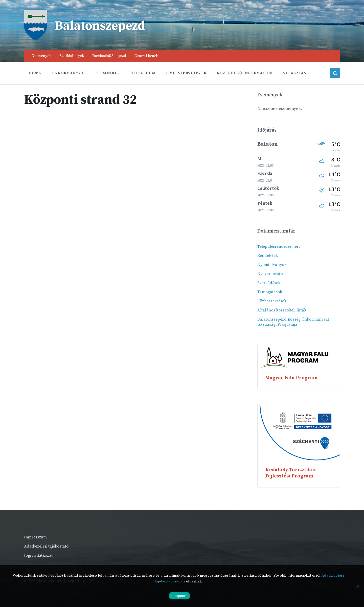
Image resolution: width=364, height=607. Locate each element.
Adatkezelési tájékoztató (46, 546)
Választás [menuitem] (294, 73)
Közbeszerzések (272, 301)
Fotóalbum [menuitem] (142, 73)
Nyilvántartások (272, 274)
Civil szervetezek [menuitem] (186, 73)
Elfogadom (179, 596)
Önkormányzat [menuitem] (69, 73)
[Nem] (358, 586)
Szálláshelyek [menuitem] (72, 56)
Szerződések (269, 283)
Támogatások (270, 292)
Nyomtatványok (272, 265)
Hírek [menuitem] (35, 73)
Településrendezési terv (279, 246)
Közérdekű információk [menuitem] (245, 73)
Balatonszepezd (101, 26)
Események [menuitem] (41, 56)
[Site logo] (36, 39)
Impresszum (35, 537)
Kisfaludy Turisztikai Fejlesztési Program (290, 473)
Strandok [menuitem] (108, 73)
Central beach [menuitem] (146, 56)
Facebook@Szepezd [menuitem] (109, 56)
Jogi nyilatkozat (38, 555)
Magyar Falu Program (291, 378)
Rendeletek (268, 256)
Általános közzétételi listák (282, 310)
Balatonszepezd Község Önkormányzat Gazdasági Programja (293, 322)
